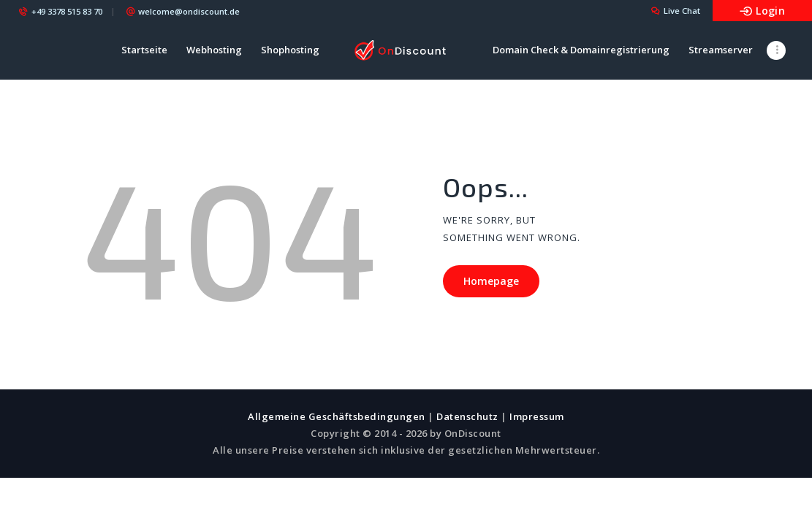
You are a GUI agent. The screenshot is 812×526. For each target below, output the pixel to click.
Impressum (537, 416)
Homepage (491, 281)
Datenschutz (467, 416)
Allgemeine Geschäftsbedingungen (337, 416)
